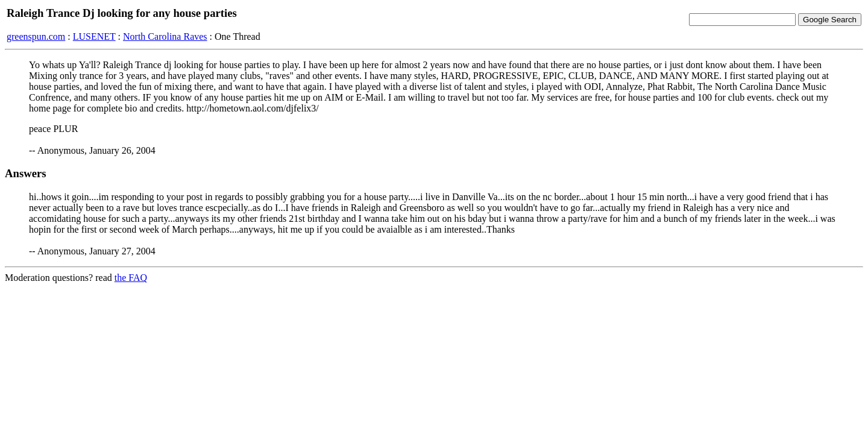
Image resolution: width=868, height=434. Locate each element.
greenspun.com (36, 36)
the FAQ (131, 278)
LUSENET (94, 36)
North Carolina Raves (165, 36)
